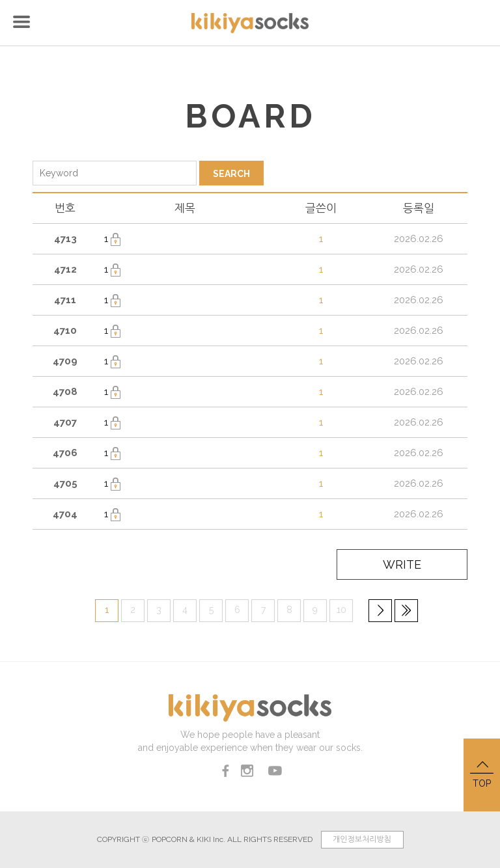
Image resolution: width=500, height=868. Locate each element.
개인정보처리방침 (362, 839)
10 (341, 609)
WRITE (404, 565)
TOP (482, 773)
